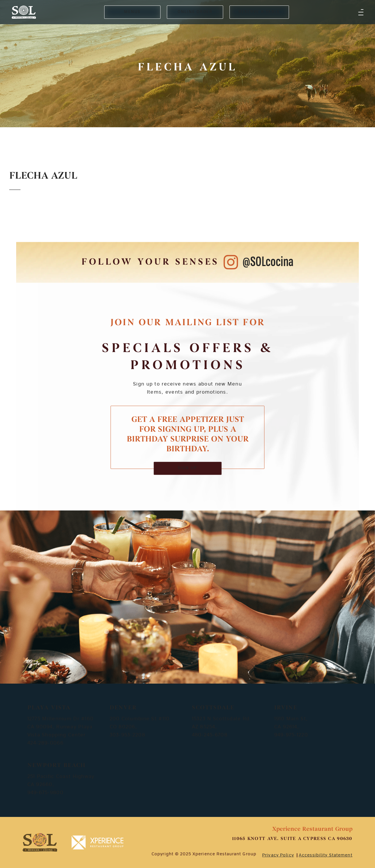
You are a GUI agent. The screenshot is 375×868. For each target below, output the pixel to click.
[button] (361, 12)
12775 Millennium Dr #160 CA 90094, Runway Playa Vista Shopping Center (61, 727)
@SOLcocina (268, 262)
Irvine (286, 708)
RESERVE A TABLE (259, 12)
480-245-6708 (210, 735)
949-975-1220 (291, 735)
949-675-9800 (45, 793)
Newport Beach (57, 766)
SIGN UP (187, 468)
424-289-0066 (45, 743)
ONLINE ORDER (195, 12)
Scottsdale (213, 708)
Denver (123, 708)
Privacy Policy (278, 855)
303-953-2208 (127, 735)
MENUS (132, 12)
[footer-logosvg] (40, 842)
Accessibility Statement (326, 855)
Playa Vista (49, 708)
